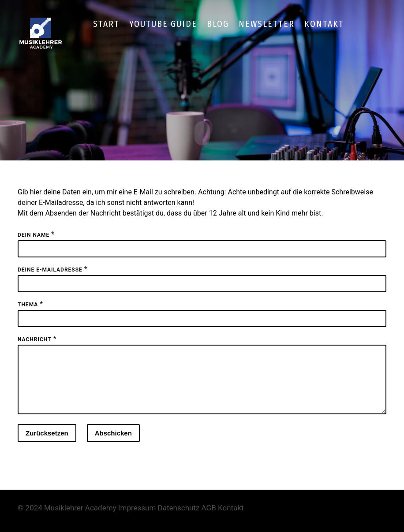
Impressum (137, 518)
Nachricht (34, 339)
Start (106, 24)
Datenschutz (179, 518)
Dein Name (34, 234)
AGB (209, 518)
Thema (28, 304)
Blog (218, 24)
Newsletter (267, 24)
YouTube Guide (163, 24)
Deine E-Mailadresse (50, 269)
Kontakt (324, 24)
